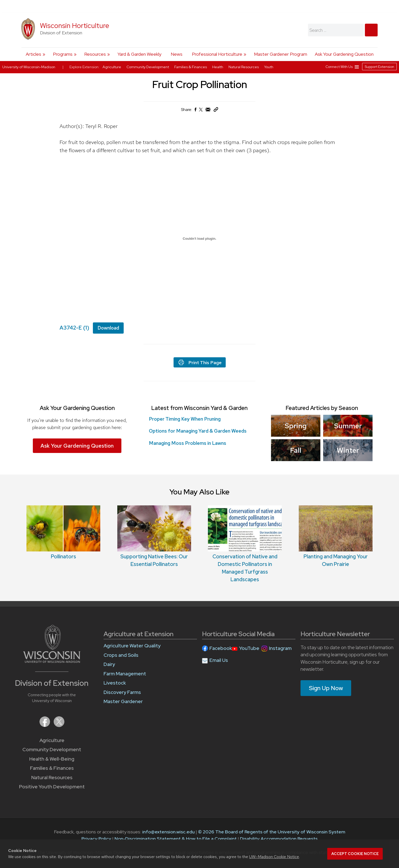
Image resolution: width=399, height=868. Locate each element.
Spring (296, 426)
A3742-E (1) (74, 328)
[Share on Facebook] (195, 111)
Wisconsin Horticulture (75, 26)
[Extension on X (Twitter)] (59, 725)
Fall (296, 450)
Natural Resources (52, 778)
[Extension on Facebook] (45, 725)
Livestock (115, 683)
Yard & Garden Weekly (139, 54)
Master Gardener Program (281, 54)
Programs (63, 54)
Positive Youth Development (52, 787)
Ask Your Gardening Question (344, 54)
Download (108, 328)
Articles (33, 54)
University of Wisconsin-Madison (29, 67)
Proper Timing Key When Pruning (185, 419)
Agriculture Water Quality (132, 646)
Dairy (109, 664)
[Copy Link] (216, 111)
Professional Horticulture (217, 54)
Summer (348, 426)
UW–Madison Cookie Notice (274, 857)
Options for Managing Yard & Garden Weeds (199, 431)
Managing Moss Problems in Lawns (189, 443)
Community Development (52, 750)
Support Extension (379, 67)
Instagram (280, 648)
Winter (348, 450)
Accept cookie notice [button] (355, 854)
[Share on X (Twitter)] (201, 112)
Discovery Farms (122, 692)
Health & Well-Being (52, 759)
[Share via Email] (208, 111)
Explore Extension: (84, 67)
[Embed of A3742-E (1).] (199, 238)
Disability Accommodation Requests (279, 839)
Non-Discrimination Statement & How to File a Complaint (176, 839)
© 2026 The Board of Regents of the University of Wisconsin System (272, 832)
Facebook (221, 648)
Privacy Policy (96, 839)
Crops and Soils (121, 655)
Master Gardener (123, 701)
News (177, 54)
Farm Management (125, 674)
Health (218, 67)
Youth (269, 67)
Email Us (219, 660)
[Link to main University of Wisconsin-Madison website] (52, 661)
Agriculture (52, 740)
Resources (95, 54)
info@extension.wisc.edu (168, 832)
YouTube (249, 648)
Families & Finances (52, 768)
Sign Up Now (326, 688)
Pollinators (63, 557)
